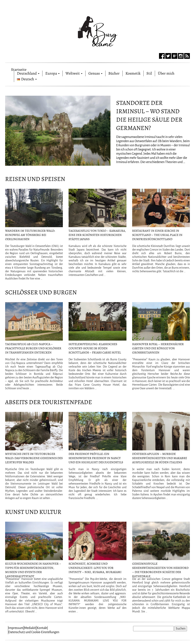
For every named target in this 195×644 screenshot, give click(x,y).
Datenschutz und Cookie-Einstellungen (34, 632)
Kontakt (42, 628)
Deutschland (28, 73)
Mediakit (30, 628)
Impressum (16, 628)
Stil (149, 73)
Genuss (95, 73)
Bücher (114, 73)
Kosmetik (133, 73)
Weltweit (74, 73)
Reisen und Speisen (35, 179)
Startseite (19, 69)
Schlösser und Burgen (41, 292)
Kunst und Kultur (33, 512)
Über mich (166, 73)
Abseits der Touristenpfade (49, 402)
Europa (52, 73)
